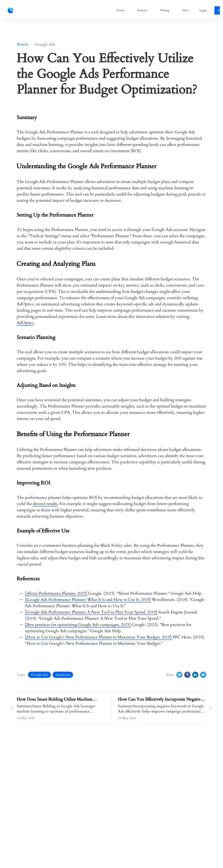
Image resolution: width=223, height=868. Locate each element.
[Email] (203, 675)
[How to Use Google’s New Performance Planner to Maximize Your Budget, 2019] (98, 637)
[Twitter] (179, 675)
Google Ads (39, 675)
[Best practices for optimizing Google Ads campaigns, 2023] (78, 625)
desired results (45, 504)
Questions (63, 675)
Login (203, 10)
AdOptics (25, 323)
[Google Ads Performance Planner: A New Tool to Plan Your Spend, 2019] (91, 612)
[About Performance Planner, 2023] (56, 593)
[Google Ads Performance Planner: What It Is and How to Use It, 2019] (88, 600)
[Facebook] (187, 675)
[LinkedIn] (195, 675)
